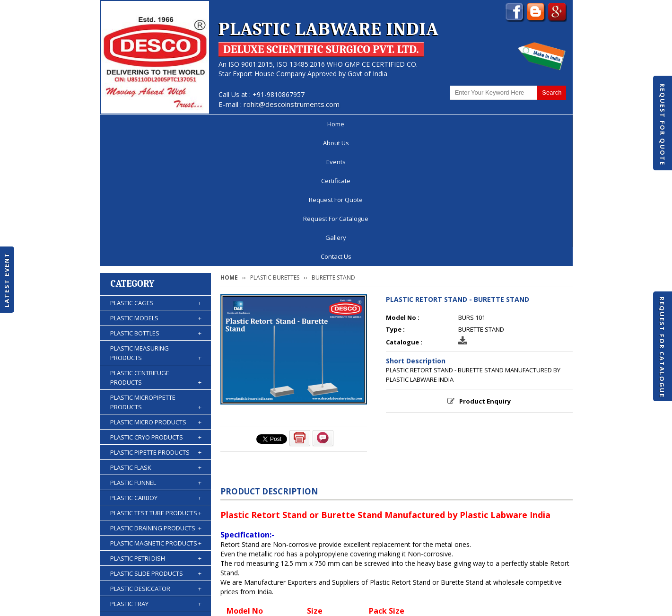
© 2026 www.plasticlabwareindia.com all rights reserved (187, 604)
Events (221, 124)
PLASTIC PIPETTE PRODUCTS (156, 320)
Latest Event (7, 279)
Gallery (488, 124)
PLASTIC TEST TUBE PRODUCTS (156, 381)
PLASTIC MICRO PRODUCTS (156, 290)
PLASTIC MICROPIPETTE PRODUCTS (156, 270)
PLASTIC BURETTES (156, 517)
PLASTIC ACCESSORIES (156, 547)
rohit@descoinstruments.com (292, 104)
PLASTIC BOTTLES (156, 201)
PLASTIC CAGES (156, 171)
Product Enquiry (485, 269)
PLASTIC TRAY (156, 472)
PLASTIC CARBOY (156, 366)
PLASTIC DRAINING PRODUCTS (156, 396)
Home (127, 124)
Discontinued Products (444, 580)
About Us (173, 124)
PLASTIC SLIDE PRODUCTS (156, 441)
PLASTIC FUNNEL (156, 351)
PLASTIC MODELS (156, 186)
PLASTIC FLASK (156, 335)
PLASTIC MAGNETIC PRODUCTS (156, 411)
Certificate (270, 124)
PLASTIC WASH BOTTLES (156, 532)
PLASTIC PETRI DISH (156, 426)
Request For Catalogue (662, 347)
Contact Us (538, 124)
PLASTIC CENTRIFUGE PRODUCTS (156, 246)
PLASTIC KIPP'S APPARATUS (156, 502)
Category (133, 152)
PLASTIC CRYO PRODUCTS (156, 305)
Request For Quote (663, 124)
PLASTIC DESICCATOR (156, 457)
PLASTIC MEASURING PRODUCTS (156, 221)
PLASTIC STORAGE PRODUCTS (156, 487)
